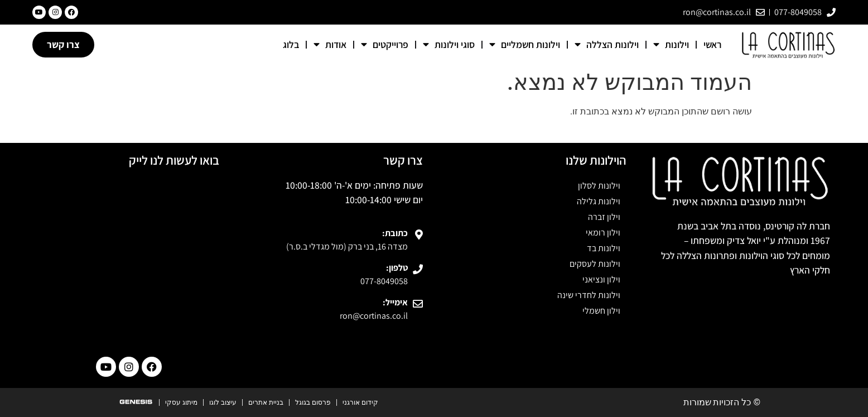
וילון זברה (604, 217)
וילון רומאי (603, 233)
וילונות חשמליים (525, 45)
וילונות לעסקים (595, 264)
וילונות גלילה (599, 201)
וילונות (671, 45)
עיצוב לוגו (223, 402)
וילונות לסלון (599, 186)
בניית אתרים (266, 402)
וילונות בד (604, 248)
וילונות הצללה (607, 45)
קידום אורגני (360, 402)
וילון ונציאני (601, 279)
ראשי (712, 44)
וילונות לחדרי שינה (589, 295)
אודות (330, 45)
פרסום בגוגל (313, 402)
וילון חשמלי (601, 311)
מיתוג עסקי (181, 402)
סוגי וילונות (449, 45)
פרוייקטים (385, 45)
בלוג (291, 44)
